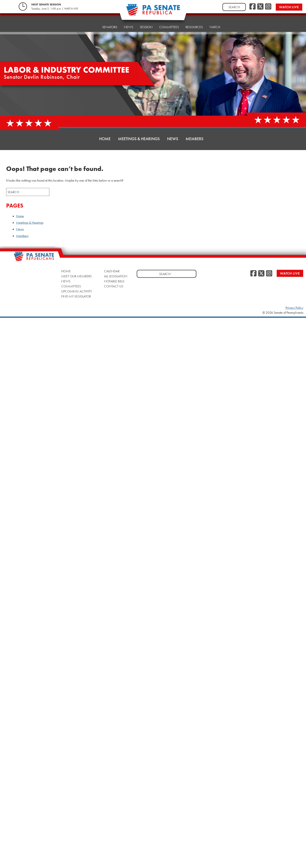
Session (146, 22)
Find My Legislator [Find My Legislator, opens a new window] (76, 296)
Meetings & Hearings (139, 139)
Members (194, 139)
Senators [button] (110, 24)
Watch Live (290, 7)
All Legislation (116, 276)
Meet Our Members (76, 276)
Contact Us (114, 286)
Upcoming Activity (77, 291)
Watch (215, 19)
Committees (169, 21)
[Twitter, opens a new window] (260, 7)
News (129, 23)
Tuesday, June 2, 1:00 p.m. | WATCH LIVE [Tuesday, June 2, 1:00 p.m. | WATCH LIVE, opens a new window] (55, 9)
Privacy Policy (294, 308)
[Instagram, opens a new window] (268, 7)
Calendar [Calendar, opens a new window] (112, 271)
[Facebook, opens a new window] (253, 7)
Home (91, 25)
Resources (194, 20)
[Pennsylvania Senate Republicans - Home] (153, 12)
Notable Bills (114, 281)
